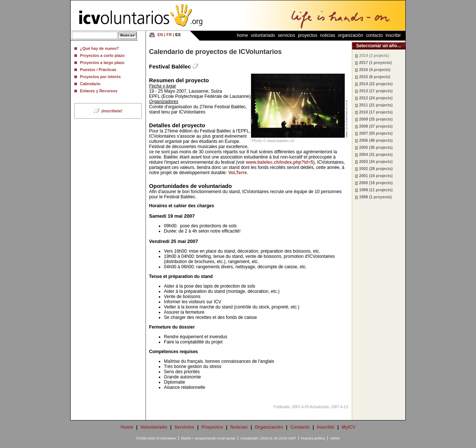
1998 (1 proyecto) (376, 197)
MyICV (349, 427)
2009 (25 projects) (376, 119)
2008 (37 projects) (376, 126)
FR (169, 35)
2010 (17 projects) (376, 112)
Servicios (287, 35)
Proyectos (308, 35)
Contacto (374, 35)
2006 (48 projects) (376, 140)
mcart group (226, 438)
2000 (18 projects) (376, 183)
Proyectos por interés (100, 77)
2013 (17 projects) (376, 91)
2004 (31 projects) (376, 154)
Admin (335, 438)
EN (160, 35)
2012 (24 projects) (376, 98)
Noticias (328, 35)
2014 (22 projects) (376, 84)
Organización (351, 35)
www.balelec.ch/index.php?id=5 (279, 162)
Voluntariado (263, 35)
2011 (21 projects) (376, 105)
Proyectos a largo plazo (102, 63)
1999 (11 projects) (376, 190)
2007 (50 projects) (376, 133)
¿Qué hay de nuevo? (99, 48)
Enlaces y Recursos (99, 91)
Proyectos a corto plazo (102, 55)
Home (242, 35)
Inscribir (393, 35)
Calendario (90, 84)
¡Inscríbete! (112, 111)
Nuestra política (313, 438)
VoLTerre (238, 173)
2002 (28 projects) (376, 169)
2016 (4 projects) (375, 70)
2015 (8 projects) (375, 77)
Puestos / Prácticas (98, 70)
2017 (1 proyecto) (376, 63)
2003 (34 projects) (376, 161)
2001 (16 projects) (376, 176)
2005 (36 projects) (376, 147)
